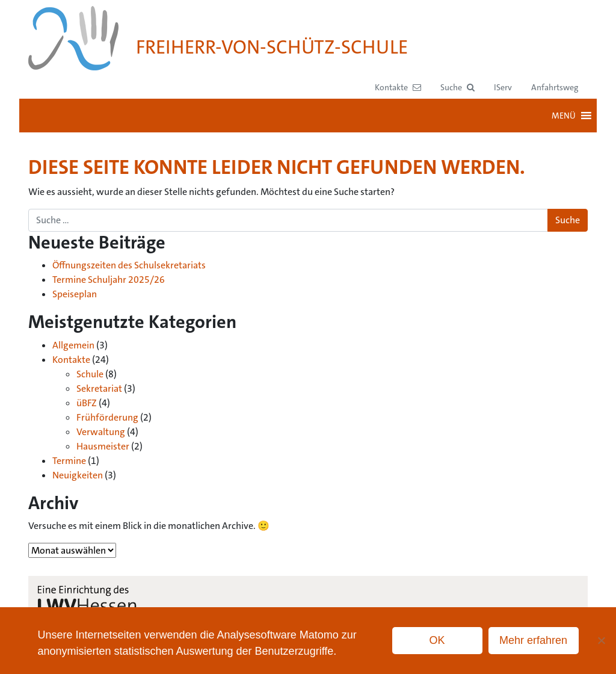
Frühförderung (107, 417)
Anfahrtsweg (555, 87)
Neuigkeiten (78, 475)
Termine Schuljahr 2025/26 (109, 280)
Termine (69, 461)
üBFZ (87, 403)
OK (437, 640)
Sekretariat (99, 388)
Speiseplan (75, 294)
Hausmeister (103, 446)
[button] (457, 88)
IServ (503, 87)
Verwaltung (101, 432)
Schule (90, 374)
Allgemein (73, 345)
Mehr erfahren (533, 640)
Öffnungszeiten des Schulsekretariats (129, 265)
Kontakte (71, 360)
